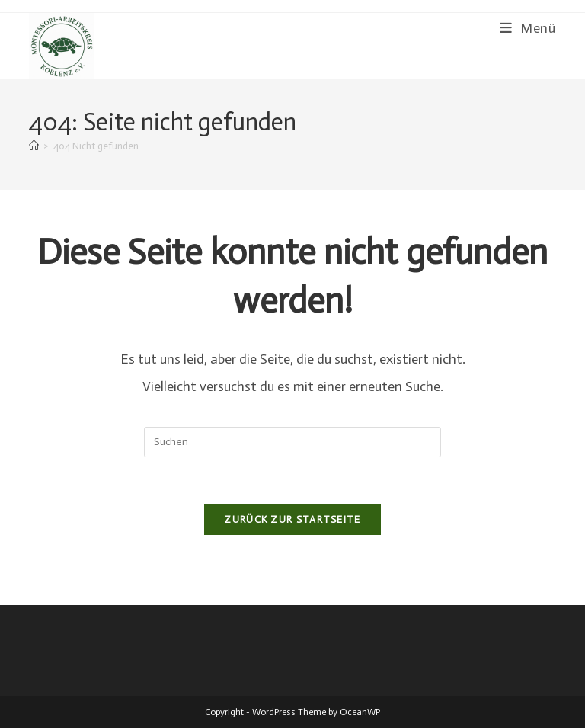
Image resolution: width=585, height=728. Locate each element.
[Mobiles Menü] (528, 28)
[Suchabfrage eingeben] (292, 442)
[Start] (34, 146)
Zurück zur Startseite (292, 520)
